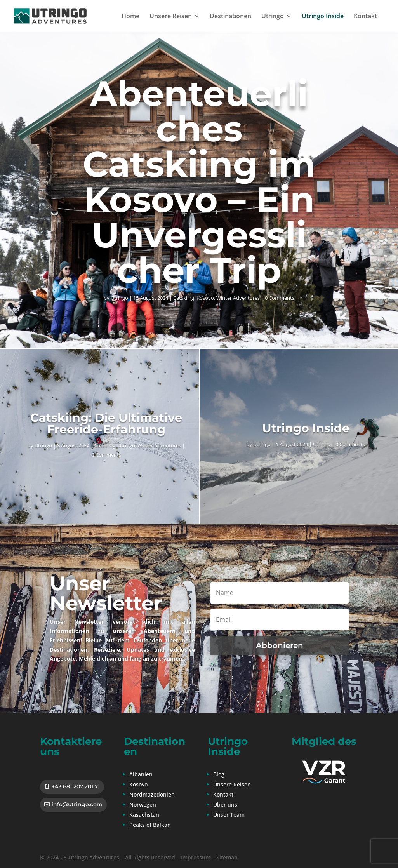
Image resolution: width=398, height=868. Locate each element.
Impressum (196, 857)
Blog (219, 774)
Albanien (141, 774)
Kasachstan (144, 815)
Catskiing (184, 298)
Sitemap (227, 857)
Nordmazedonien (152, 794)
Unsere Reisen (171, 17)
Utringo (273, 17)
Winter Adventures (238, 298)
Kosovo (205, 298)
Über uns (225, 805)
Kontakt (365, 17)
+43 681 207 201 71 (76, 786)
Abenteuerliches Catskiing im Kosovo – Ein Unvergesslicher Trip (199, 182)
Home (130, 17)
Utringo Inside (323, 17)
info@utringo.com (77, 804)
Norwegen (143, 805)
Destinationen (230, 17)
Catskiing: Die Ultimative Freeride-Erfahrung (106, 424)
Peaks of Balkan (150, 825)
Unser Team (229, 815)
